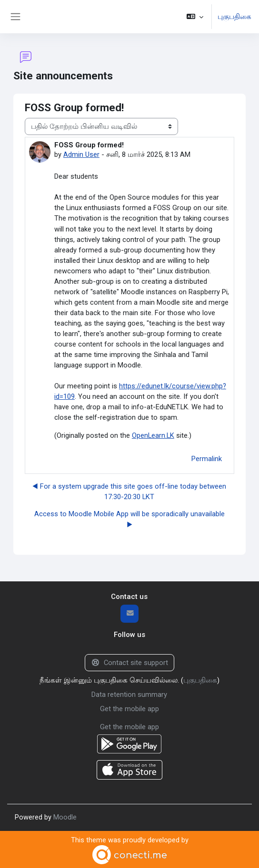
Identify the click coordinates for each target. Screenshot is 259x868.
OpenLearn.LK (153, 435)
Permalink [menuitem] (207, 459)
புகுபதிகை (234, 17)
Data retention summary (129, 694)
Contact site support (129, 663)
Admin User (81, 154)
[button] (195, 17)
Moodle (65, 817)
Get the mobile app (129, 709)
